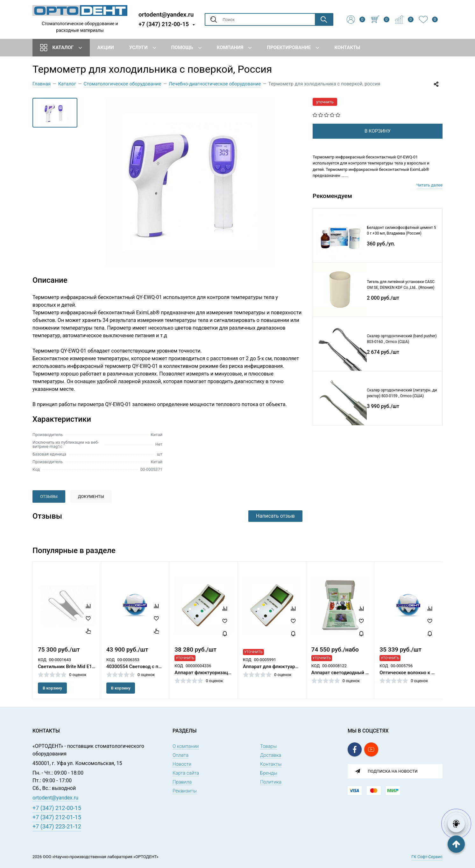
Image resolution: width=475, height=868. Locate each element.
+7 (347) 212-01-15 (57, 817)
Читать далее (429, 185)
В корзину (52, 688)
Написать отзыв (275, 516)
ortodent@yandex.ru (166, 14)
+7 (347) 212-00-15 (164, 24)
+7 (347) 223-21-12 (57, 826)
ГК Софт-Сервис (427, 857)
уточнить (325, 102)
